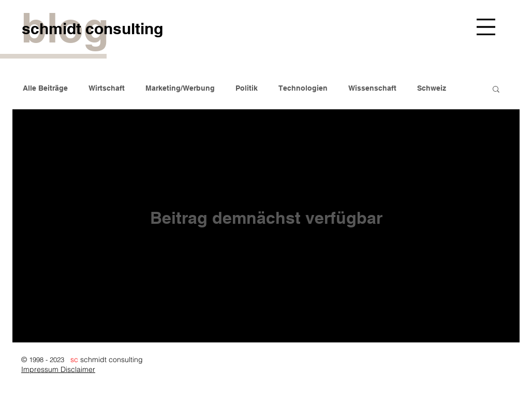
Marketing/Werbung (180, 88)
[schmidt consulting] (92, 28)
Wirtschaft (107, 88)
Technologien (303, 88)
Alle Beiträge (45, 88)
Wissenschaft (372, 88)
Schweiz (432, 88)
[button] (486, 27)
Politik (247, 88)
